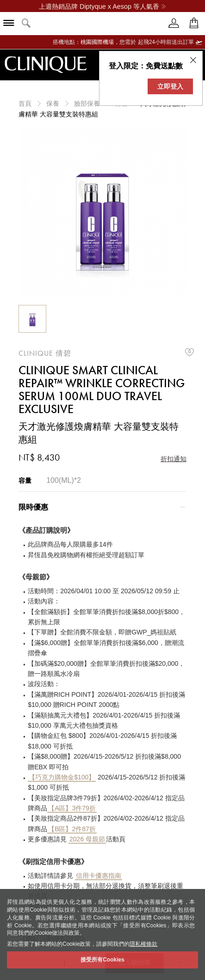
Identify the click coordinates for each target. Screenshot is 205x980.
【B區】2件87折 (72, 829)
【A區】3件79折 (72, 808)
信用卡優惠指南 (99, 876)
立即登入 (170, 86)
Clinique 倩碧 (45, 353)
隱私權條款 (143, 944)
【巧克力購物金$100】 (62, 777)
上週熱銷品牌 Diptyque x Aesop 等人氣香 (102, 6)
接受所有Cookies (102, 960)
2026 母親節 (87, 839)
